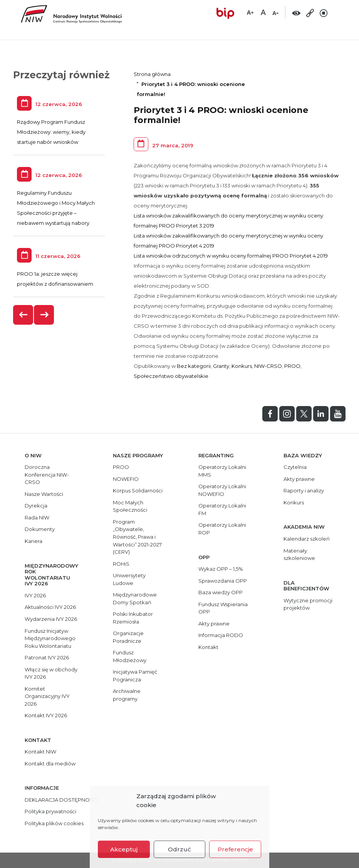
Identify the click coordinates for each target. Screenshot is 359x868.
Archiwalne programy (127, 695)
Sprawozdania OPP (223, 581)
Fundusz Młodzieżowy (130, 656)
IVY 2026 (35, 595)
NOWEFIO (126, 479)
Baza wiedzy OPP (221, 592)
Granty (221, 366)
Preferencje (235, 849)
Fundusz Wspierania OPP (223, 608)
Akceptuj (124, 849)
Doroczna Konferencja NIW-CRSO (47, 474)
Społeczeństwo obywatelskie (171, 376)
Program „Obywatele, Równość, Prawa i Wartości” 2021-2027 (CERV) (137, 537)
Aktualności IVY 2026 (50, 607)
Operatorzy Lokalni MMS (222, 471)
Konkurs (242, 366)
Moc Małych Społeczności (130, 506)
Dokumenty (40, 529)
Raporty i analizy (304, 490)
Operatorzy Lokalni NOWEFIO (222, 490)
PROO (292, 366)
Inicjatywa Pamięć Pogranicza (135, 676)
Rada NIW (37, 517)
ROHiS (121, 564)
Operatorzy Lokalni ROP (222, 529)
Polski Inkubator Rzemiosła (133, 618)
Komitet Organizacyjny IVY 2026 (47, 696)
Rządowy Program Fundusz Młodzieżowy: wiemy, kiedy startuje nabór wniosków (51, 132)
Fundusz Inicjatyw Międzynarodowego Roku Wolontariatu (50, 638)
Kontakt (208, 647)
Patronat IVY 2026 (47, 657)
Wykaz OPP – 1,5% (221, 569)
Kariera (34, 541)
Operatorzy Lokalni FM (222, 509)
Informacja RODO (221, 635)
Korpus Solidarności (138, 490)
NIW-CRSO (268, 366)
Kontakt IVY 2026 (46, 715)
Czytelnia (295, 467)
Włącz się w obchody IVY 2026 (51, 673)
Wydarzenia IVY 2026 (51, 619)
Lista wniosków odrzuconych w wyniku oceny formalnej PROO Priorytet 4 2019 (231, 256)
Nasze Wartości (44, 494)
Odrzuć (179, 849)
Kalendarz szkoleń (307, 539)
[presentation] (23, 315)
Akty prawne (214, 624)
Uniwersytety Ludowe (129, 579)
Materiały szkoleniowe (299, 555)
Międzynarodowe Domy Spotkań (135, 598)
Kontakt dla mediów (50, 764)
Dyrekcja (36, 506)
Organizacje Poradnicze (128, 637)
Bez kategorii (194, 366)
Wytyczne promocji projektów (308, 604)
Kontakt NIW (40, 752)
